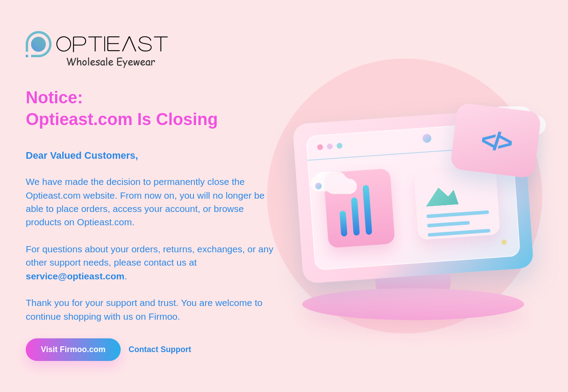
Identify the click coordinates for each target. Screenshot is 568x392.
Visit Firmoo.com (73, 349)
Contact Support (160, 349)
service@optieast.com (75, 276)
